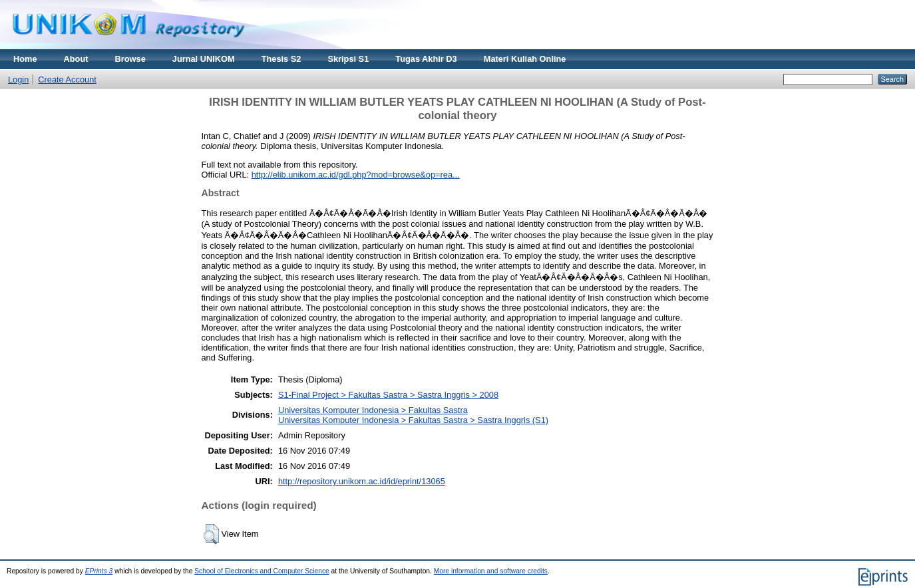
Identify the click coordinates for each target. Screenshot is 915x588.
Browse (130, 59)
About (76, 59)
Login (18, 79)
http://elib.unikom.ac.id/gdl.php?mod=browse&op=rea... (356, 175)
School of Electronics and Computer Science (262, 571)
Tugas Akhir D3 (426, 59)
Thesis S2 (281, 59)
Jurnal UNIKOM (204, 59)
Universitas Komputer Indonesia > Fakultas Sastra (373, 410)
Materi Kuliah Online (525, 59)
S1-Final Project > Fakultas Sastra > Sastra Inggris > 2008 (388, 395)
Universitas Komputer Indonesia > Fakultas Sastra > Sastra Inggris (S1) (413, 420)
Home (25, 59)
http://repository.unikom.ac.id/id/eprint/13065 (362, 481)
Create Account (67, 79)
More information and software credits (491, 571)
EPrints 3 (99, 571)
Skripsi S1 (348, 59)
